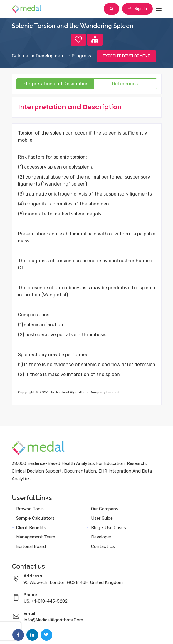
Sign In (137, 9)
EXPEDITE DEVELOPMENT (126, 56)
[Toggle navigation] (159, 9)
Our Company (105, 509)
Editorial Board (31, 546)
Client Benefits (31, 528)
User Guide (102, 518)
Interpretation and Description (55, 84)
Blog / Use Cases (109, 528)
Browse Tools (30, 509)
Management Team (36, 537)
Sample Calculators (35, 518)
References (125, 84)
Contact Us (103, 546)
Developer (101, 537)
